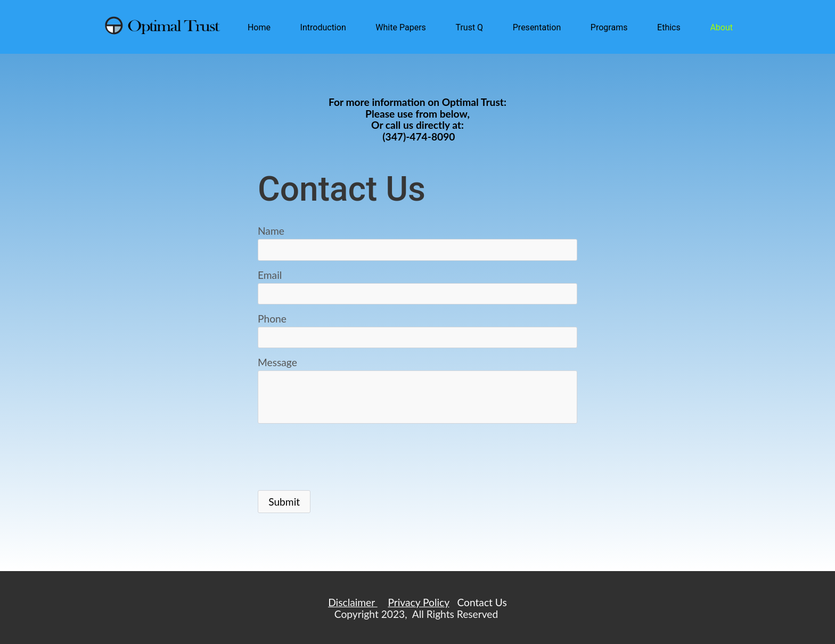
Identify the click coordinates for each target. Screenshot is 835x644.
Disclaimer (353, 602)
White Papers (400, 27)
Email (270, 275)
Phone (272, 319)
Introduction (323, 27)
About (721, 27)
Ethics (669, 27)
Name (271, 231)
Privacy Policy (418, 602)
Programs (609, 27)
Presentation (537, 27)
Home (259, 27)
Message (277, 362)
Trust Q (469, 27)
